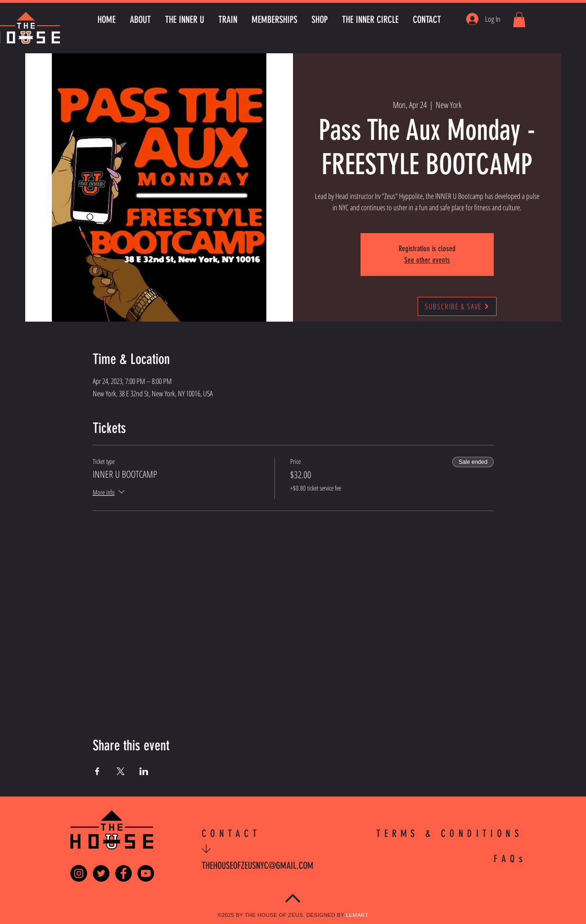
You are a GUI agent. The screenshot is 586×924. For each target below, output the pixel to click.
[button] (519, 20)
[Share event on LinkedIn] (144, 771)
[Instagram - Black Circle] (79, 873)
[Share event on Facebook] (97, 771)
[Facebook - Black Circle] (123, 873)
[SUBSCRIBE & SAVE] (457, 306)
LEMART (357, 915)
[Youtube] (146, 873)
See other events (427, 260)
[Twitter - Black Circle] (101, 873)
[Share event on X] (121, 771)
